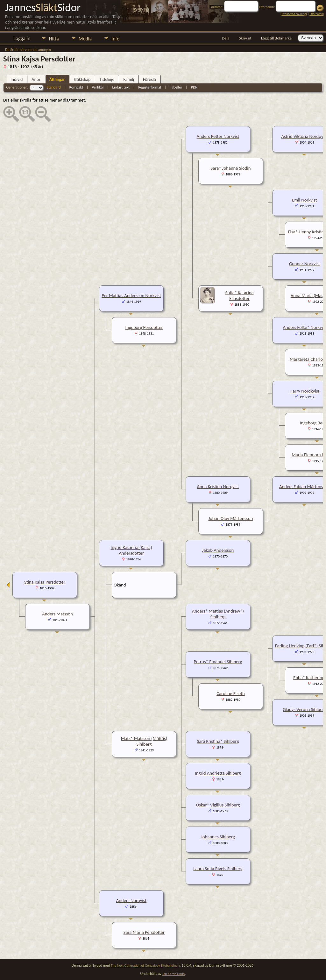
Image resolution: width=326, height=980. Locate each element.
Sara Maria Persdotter (144, 932)
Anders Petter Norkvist (218, 136)
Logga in (22, 38)
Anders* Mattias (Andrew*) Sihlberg (218, 614)
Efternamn (316, 14)
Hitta (54, 39)
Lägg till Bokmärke (276, 38)
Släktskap (82, 79)
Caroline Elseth (231, 693)
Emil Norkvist (304, 200)
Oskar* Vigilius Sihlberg (218, 805)
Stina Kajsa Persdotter (45, 582)
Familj (129, 79)
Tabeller (176, 87)
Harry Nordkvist (305, 391)
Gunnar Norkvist (305, 264)
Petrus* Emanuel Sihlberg (218, 662)
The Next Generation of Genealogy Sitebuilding (144, 966)
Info (115, 39)
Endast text (121, 87)
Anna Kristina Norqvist (218, 486)
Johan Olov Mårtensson (230, 518)
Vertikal (98, 87)
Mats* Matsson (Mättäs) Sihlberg (144, 741)
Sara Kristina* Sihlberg (218, 741)
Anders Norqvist (131, 900)
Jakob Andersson (218, 550)
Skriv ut (245, 38)
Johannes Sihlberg (218, 837)
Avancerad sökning (294, 14)
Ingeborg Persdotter (144, 327)
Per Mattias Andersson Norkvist (131, 295)
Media (85, 39)
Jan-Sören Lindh (174, 974)
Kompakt (76, 87)
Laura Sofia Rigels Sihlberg (218, 869)
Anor (36, 79)
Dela (226, 38)
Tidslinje (107, 79)
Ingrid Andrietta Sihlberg (218, 773)
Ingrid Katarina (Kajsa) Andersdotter (131, 550)
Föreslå (149, 79)
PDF (194, 87)
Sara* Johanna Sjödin (231, 168)
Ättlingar (57, 79)
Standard (54, 87)
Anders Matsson (57, 614)
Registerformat (150, 87)
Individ (17, 79)
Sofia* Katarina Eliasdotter (239, 295)
